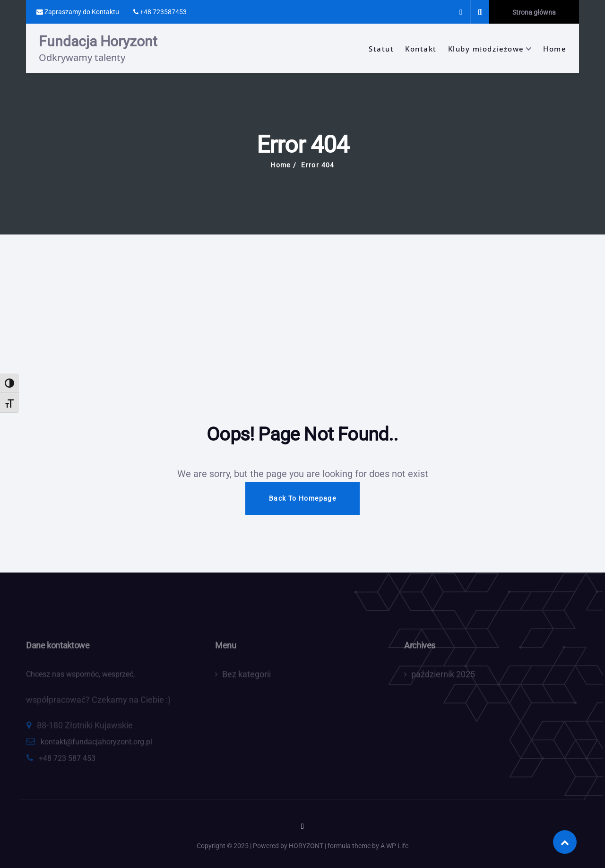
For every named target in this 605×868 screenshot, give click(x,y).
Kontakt (421, 49)
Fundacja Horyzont (98, 41)
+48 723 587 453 (67, 761)
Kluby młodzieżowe (486, 49)
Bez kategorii (246, 677)
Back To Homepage (302, 498)
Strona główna (534, 12)
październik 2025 (443, 677)
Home (555, 49)
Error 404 (318, 165)
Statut (381, 49)
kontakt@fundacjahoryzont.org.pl (96, 744)
